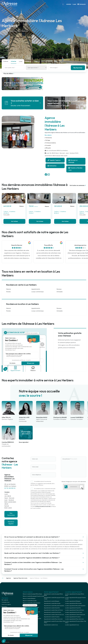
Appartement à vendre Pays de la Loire (53, 619)
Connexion (82, 4)
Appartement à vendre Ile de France (52, 612)
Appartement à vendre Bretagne (52, 601)
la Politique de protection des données (43, 507)
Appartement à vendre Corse (51, 625)
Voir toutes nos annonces (78, 185)
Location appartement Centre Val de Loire (75, 615)
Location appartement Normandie (73, 603)
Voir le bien (14, 221)
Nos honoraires (11, 514)
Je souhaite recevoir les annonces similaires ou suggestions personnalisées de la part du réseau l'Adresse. (42, 483)
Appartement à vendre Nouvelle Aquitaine (54, 606)
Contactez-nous (6, 602)
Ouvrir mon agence (6, 604)
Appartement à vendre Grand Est (52, 608)
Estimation (52, 166)
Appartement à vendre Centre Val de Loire (54, 615)
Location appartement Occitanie (73, 617)
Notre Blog (4, 607)
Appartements (36, 289)
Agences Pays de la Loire (20, 578)
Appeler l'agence (54, 160)
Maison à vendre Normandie (30, 601)
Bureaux (59, 289)
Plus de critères (9, 74)
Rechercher (78, 68)
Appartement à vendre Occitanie (52, 617)
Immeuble (60, 292)
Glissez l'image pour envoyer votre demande (74, 482)
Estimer (6, 61)
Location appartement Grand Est (73, 608)
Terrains (8, 292)
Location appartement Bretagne (73, 601)
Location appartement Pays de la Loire (74, 619)
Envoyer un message (73, 161)
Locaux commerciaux (38, 292)
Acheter (69, 4)
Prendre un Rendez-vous (76, 169)
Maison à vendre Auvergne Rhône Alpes (32, 594)
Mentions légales (11, 523)
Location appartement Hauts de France (75, 610)
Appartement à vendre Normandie (52, 603)
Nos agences (5, 600)
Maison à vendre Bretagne (29, 598)
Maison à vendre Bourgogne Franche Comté (33, 596)
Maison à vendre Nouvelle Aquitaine (32, 603)
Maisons (8, 289)
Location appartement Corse (72, 625)
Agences (8, 578)
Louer (74, 4)
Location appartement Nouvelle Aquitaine (75, 606)
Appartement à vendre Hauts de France (53, 610)
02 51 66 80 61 (10, 488)
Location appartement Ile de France (74, 612)
